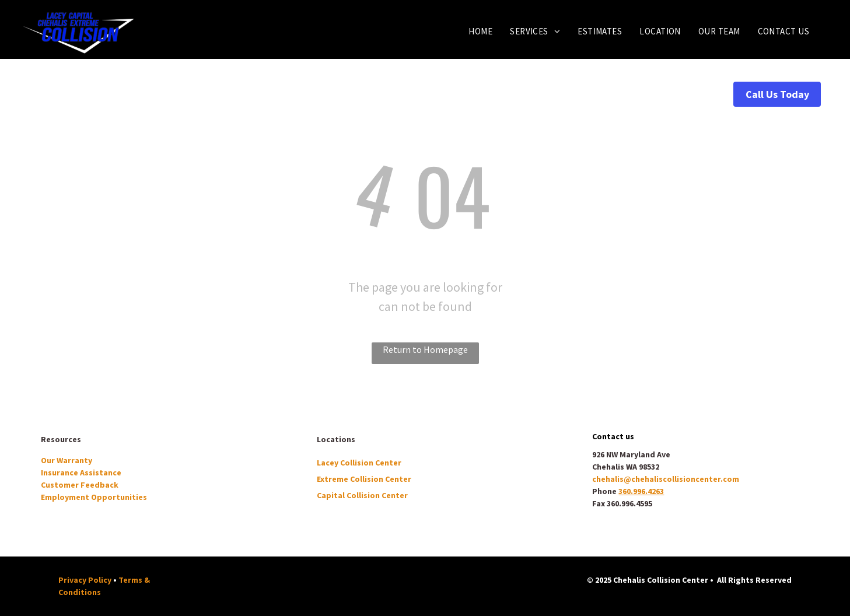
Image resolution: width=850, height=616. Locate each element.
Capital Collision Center (362, 495)
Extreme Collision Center (364, 479)
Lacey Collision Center (359, 463)
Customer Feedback (80, 485)
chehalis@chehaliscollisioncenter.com (666, 479)
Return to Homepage (425, 349)
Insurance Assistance (81, 473)
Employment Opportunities (94, 497)
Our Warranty (67, 460)
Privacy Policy (85, 580)
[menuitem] (480, 32)
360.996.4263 (641, 491)
